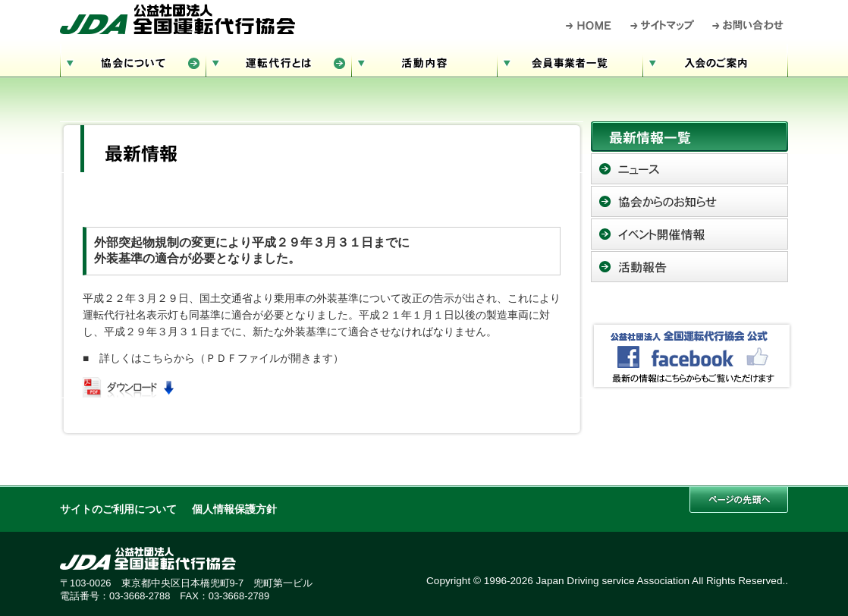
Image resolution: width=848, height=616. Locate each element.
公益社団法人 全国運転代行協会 (177, 19)
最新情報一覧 (689, 137)
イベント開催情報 (689, 234)
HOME (589, 25)
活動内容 (424, 61)
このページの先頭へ (739, 500)
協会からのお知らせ (689, 201)
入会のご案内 (715, 61)
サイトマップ (663, 25)
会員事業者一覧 (570, 61)
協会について (133, 61)
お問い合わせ (748, 25)
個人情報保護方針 (234, 509)
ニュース (689, 169)
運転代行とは (278, 61)
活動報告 (689, 267)
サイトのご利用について (118, 509)
